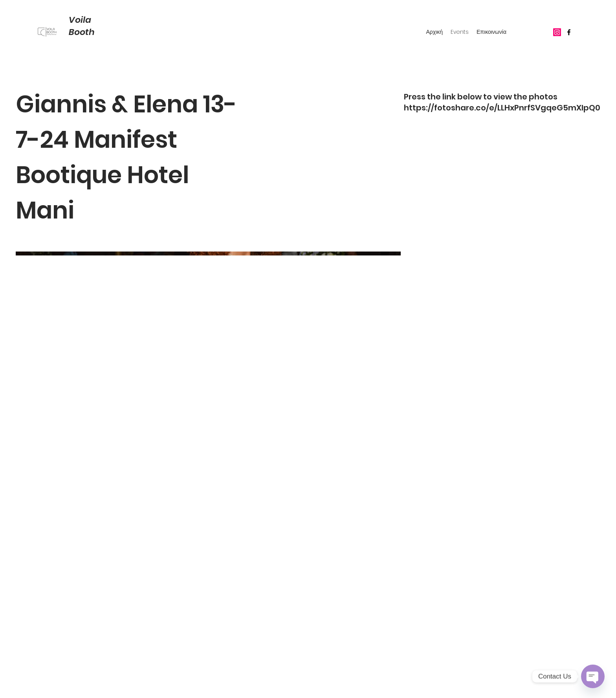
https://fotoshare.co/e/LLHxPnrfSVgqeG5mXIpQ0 (502, 108)
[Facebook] (569, 32)
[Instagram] (557, 32)
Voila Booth (82, 26)
